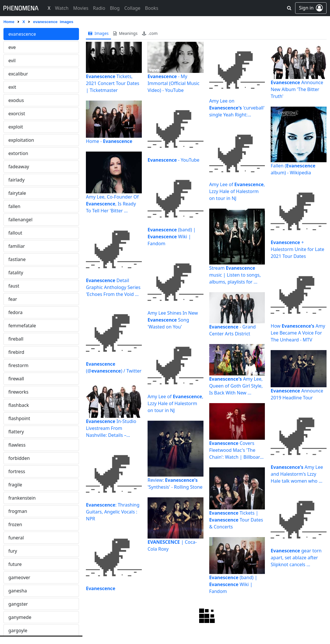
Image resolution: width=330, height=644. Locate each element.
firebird (16, 352)
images (98, 33)
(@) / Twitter (114, 367)
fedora (15, 312)
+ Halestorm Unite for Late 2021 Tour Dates (297, 249)
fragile (15, 485)
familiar (17, 246)
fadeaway (19, 167)
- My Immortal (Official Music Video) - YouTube (174, 83)
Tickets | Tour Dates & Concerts (236, 520)
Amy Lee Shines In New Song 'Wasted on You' (173, 320)
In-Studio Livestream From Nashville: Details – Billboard (111, 428)
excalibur (18, 74)
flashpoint (19, 418)
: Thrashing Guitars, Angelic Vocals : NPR (113, 512)
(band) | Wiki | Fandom (172, 237)
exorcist (17, 114)
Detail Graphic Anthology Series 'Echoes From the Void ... (113, 287)
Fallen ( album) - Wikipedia (293, 169)
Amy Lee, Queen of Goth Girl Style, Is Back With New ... (236, 386)
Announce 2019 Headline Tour (297, 394)
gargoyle (18, 630)
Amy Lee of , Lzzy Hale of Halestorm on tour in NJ (175, 403)
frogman (18, 511)
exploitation (21, 140)
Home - (109, 141)
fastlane (17, 259)
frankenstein (22, 498)
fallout (15, 233)
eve (12, 47)
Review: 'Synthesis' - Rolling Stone (175, 484)
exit (12, 87)
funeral (16, 538)
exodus (16, 100)
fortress (17, 471)
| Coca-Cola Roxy (172, 545)
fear (13, 299)
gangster (18, 604)
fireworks (18, 392)
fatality (16, 273)
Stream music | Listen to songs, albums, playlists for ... (235, 275)
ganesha (18, 591)
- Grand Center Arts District (233, 330)
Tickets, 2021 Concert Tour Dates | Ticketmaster (113, 83)
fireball (16, 339)
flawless (17, 445)
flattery (16, 432)
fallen (14, 206)
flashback (19, 405)
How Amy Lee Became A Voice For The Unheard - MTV (298, 333)
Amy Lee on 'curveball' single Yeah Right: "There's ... (237, 108)
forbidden (19, 458)
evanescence (22, 34)
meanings (125, 33)
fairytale (17, 193)
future (15, 564)
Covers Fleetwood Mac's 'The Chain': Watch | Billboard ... (236, 450)
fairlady (16, 180)
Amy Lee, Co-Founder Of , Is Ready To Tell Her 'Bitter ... (112, 204)
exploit (16, 127)
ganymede (20, 617)
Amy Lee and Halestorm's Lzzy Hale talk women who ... (297, 474)
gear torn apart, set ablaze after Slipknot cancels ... (296, 558)
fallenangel (20, 220)
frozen (15, 524)
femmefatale (22, 326)
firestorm (18, 365)
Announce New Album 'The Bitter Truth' (297, 89)
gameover (19, 577)
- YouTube (174, 160)
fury (13, 551)
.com (150, 33)
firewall (16, 379)
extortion (18, 153)
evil (12, 61)
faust (14, 286)
